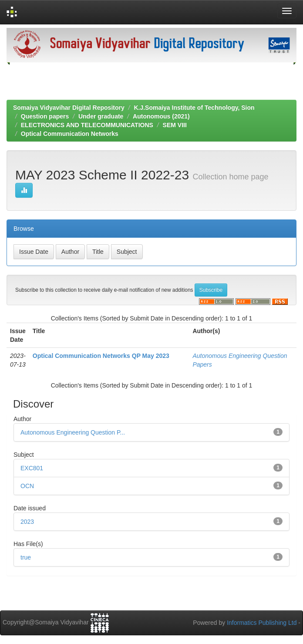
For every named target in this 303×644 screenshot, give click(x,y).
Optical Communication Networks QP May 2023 (101, 356)
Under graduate (101, 116)
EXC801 (32, 468)
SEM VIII (175, 125)
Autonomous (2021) (161, 116)
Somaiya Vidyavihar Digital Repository (69, 108)
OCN (27, 486)
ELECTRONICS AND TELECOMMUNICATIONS (87, 125)
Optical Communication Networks (70, 134)
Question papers (45, 116)
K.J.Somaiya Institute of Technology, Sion (194, 108)
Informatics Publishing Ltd (262, 623)
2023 (27, 522)
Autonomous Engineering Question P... (73, 432)
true (26, 557)
